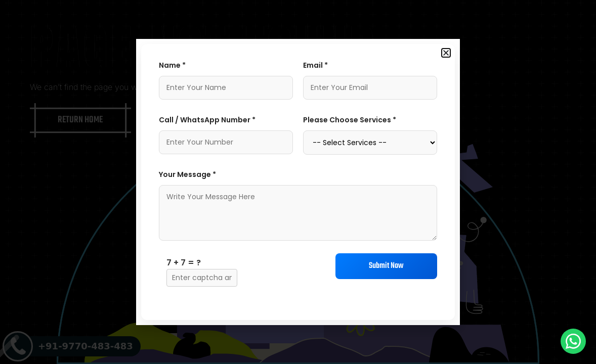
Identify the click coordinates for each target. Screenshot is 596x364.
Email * (315, 65)
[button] (446, 53)
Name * (172, 65)
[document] (298, 182)
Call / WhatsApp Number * (207, 120)
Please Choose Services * (350, 120)
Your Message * (187, 174)
